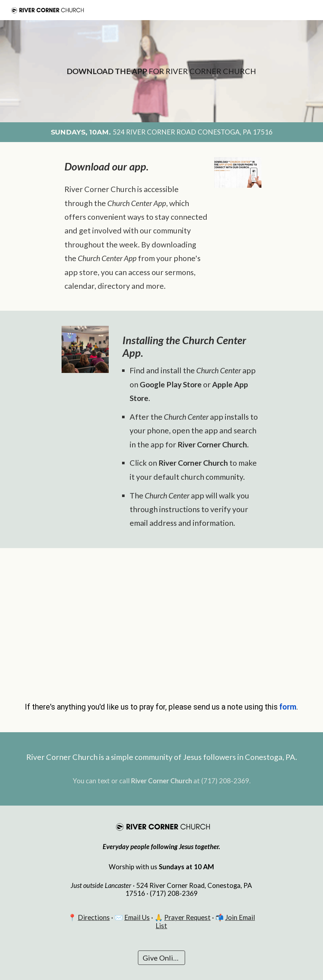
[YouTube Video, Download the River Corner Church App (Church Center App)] (161, 621)
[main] (161, 71)
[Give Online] (161, 958)
